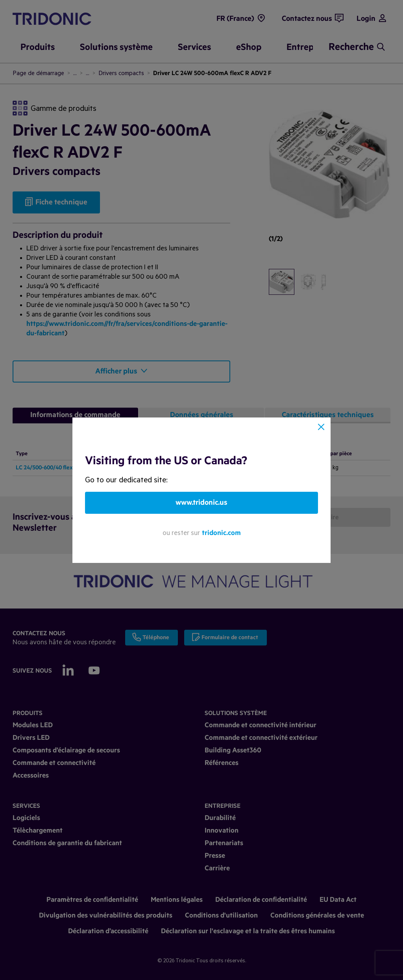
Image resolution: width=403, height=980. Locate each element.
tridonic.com (221, 533)
